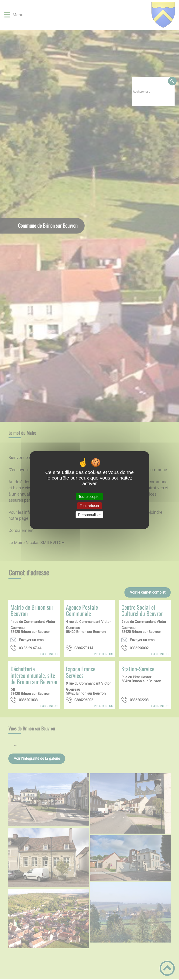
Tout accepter (89, 497)
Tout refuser (89, 506)
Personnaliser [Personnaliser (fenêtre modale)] (89, 515)
